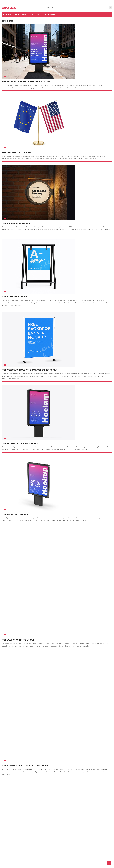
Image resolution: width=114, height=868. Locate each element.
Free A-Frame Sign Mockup (15, 297)
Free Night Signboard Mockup (16, 223)
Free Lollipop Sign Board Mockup (18, 533)
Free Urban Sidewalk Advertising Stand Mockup (25, 551)
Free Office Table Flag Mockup (17, 153)
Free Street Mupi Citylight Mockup (19, 572)
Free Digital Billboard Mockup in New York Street (26, 82)
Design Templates (20, 14)
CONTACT (44, 609)
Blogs (38, 14)
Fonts (31, 14)
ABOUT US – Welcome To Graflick (51, 605)
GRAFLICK (9, 8)
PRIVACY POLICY (46, 613)
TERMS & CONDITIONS (48, 617)
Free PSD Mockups (49, 14)
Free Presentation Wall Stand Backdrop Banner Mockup (30, 370)
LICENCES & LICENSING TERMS (51, 621)
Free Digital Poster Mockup (15, 514)
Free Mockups (7, 14)
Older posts (8, 587)
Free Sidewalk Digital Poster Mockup (20, 443)
